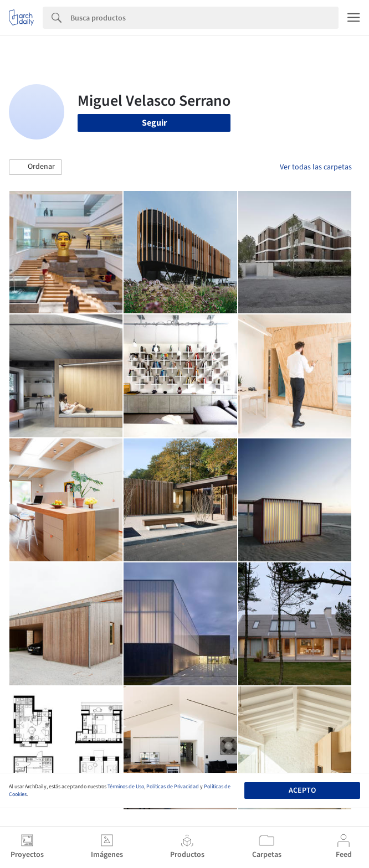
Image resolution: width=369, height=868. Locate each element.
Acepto (302, 790)
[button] (35, 167)
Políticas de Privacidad (173, 787)
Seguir (154, 123)
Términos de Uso (126, 787)
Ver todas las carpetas (316, 167)
